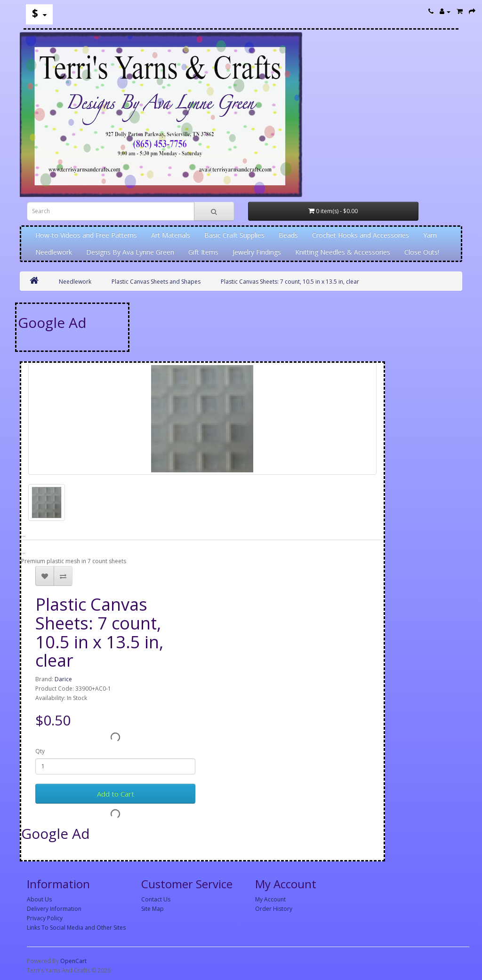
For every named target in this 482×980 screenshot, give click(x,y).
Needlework (54, 252)
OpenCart (73, 961)
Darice (63, 679)
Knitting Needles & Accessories (343, 252)
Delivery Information (54, 909)
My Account (270, 899)
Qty (40, 751)
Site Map (153, 909)
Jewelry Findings (257, 252)
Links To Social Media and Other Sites (76, 928)
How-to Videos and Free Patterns (86, 235)
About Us (39, 899)
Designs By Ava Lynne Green (130, 252)
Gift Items (203, 252)
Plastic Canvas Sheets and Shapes (156, 282)
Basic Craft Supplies (234, 235)
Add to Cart (116, 794)
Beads (288, 235)
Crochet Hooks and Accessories (361, 235)
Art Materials (171, 235)
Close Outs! (422, 252)
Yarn (430, 235)
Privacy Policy (45, 918)
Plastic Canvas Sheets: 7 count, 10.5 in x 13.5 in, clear (290, 282)
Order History (274, 909)
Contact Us (156, 899)
